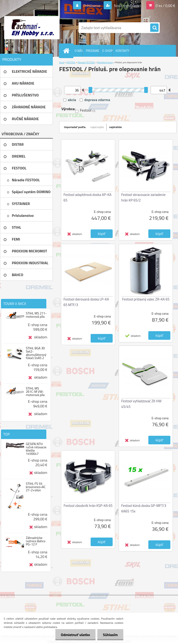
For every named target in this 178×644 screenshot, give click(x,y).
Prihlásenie (92, 6)
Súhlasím (110, 635)
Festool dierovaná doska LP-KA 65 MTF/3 (86, 302)
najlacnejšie (97, 127)
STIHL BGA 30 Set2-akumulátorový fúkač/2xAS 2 (36, 353)
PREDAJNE (93, 51)
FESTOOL (71, 62)
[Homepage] (67, 51)
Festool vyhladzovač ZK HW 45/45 (141, 404)
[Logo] (32, 28)
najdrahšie (116, 127)
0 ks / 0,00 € (165, 6)
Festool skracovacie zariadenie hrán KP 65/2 (143, 197)
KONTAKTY (123, 51)
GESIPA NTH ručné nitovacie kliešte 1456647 (36, 449)
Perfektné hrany (105, 62)
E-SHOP (107, 51)
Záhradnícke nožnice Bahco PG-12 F (36, 541)
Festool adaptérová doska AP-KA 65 (87, 197)
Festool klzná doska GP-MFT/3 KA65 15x (144, 508)
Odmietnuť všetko (75, 635)
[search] (154, 28)
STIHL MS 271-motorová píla (36, 315)
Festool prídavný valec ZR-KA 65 (146, 299)
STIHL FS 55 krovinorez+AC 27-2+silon (36, 487)
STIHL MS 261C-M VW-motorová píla (35, 392)
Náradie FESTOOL (86, 62)
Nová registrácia (126, 6)
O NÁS (79, 51)
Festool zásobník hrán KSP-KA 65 (88, 506)
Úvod (62, 62)
